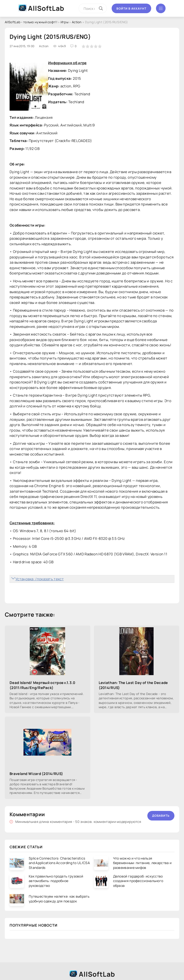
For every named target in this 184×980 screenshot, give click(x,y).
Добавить (161, 816)
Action (77, 22)
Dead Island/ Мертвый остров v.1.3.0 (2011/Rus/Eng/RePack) (43, 685)
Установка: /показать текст (40, 579)
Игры (65, 22)
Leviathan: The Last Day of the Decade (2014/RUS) (133, 685)
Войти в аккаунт (131, 9)
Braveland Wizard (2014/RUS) (36, 774)
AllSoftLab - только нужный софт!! (31, 22)
